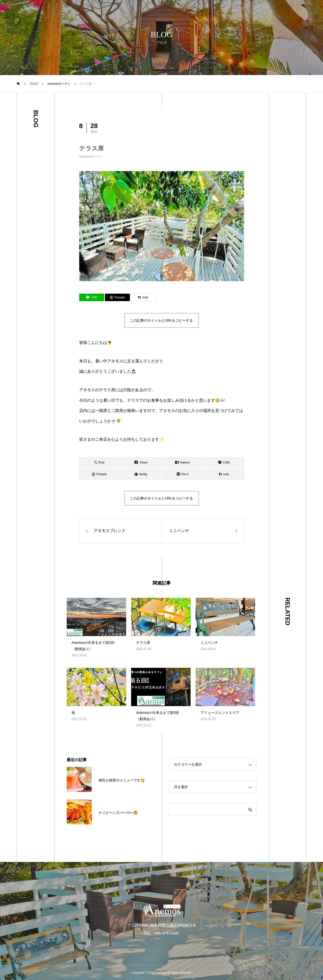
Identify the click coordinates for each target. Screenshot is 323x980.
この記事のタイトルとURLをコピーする (161, 320)
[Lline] (92, 297)
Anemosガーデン (91, 157)
